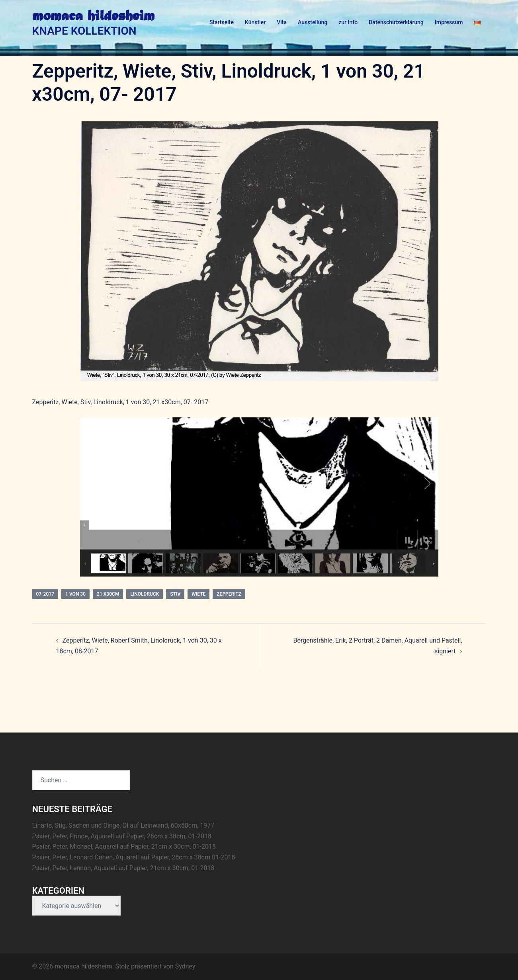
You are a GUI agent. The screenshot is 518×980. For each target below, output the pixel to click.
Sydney (185, 966)
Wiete (198, 594)
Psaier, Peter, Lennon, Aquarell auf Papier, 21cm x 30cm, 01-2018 (123, 868)
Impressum (449, 22)
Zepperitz (229, 594)
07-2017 (45, 594)
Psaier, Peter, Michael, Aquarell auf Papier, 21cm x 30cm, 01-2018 (124, 847)
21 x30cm (108, 594)
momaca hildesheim (93, 17)
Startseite (222, 22)
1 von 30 (75, 594)
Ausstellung (313, 22)
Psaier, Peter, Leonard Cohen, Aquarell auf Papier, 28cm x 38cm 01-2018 (134, 857)
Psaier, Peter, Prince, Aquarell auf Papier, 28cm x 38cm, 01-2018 (122, 836)
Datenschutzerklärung (396, 22)
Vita (282, 22)
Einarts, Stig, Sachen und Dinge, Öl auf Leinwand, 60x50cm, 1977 (123, 825)
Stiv (175, 594)
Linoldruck (145, 594)
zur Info (348, 22)
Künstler (255, 22)
